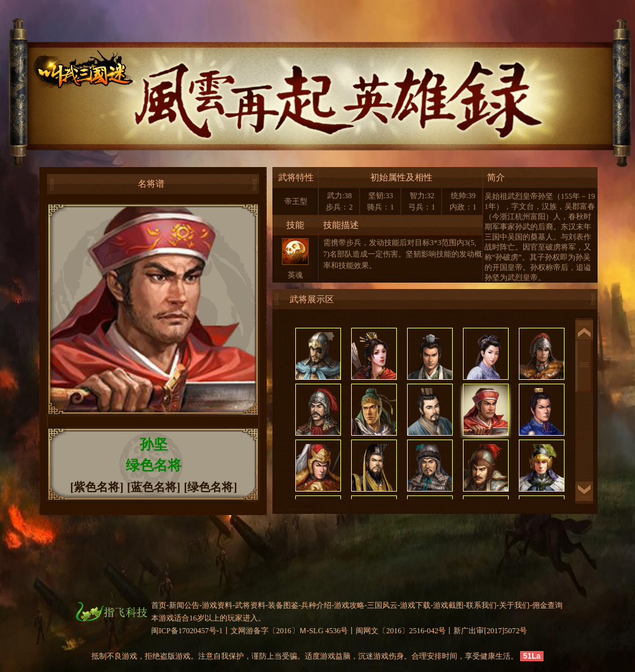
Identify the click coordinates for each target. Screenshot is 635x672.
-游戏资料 (216, 605)
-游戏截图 (447, 605)
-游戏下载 (414, 605)
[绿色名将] (211, 487)
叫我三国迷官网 (61, 74)
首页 (159, 605)
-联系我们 (480, 605)
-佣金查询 (546, 605)
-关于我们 (513, 605)
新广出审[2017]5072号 (490, 631)
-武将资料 (249, 605)
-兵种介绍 (315, 605)
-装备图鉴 (282, 605)
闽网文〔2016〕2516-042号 (401, 631)
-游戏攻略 (348, 605)
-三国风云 (381, 605)
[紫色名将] (97, 487)
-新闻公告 (183, 605)
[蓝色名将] (154, 487)
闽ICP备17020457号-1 (187, 631)
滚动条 (584, 366)
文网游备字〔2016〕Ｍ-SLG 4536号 (290, 631)
